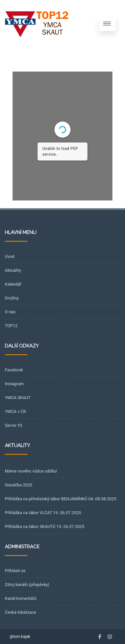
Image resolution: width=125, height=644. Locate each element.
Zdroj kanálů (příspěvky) (27, 585)
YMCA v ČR (15, 411)
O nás (10, 312)
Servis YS (14, 425)
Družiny (12, 298)
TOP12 (11, 326)
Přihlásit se (15, 571)
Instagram (14, 384)
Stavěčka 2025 (19, 485)
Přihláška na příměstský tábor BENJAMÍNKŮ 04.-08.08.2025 (61, 499)
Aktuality (13, 270)
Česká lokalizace (20, 612)
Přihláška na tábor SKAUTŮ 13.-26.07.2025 (45, 527)
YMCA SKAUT (18, 398)
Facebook (14, 370)
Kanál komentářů (21, 598)
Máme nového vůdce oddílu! (31, 471)
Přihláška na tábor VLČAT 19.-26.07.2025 (43, 513)
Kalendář (13, 284)
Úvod (10, 256)
